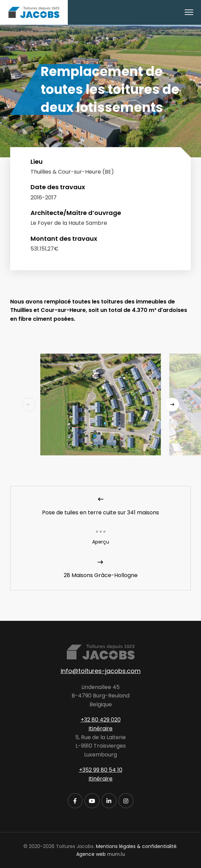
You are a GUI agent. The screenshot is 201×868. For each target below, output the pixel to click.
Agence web (91, 854)
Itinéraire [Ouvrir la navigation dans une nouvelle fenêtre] (100, 728)
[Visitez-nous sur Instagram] (126, 801)
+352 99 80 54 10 (101, 770)
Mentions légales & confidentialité (136, 846)
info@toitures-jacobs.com (101, 671)
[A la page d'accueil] (34, 12)
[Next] (172, 405)
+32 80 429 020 (101, 720)
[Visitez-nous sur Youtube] (92, 801)
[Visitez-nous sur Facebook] (75, 801)
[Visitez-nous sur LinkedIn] (109, 801)
